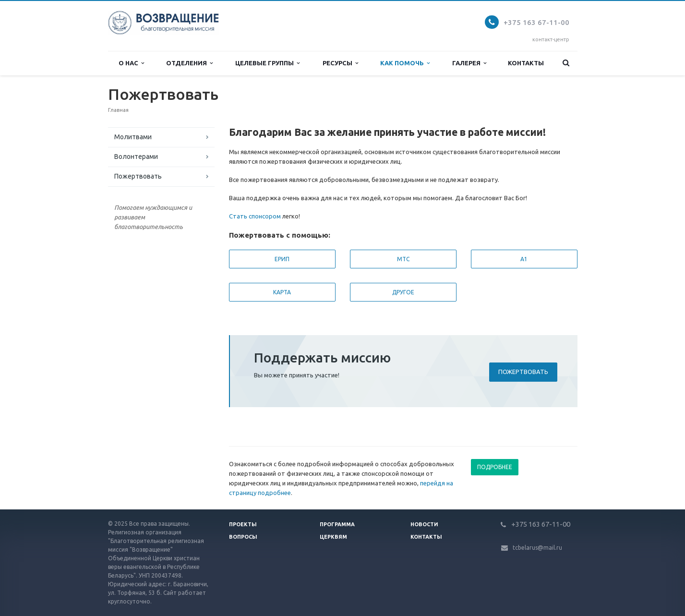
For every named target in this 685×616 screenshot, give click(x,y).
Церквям (333, 537)
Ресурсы (340, 63)
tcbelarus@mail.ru (537, 548)
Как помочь (405, 63)
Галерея (469, 63)
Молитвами (133, 137)
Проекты (243, 524)
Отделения (189, 63)
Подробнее (495, 467)
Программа (337, 524)
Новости (424, 524)
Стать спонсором (255, 216)
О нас (131, 63)
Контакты (526, 63)
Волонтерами (136, 157)
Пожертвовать (138, 176)
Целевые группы (267, 63)
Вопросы (243, 537)
